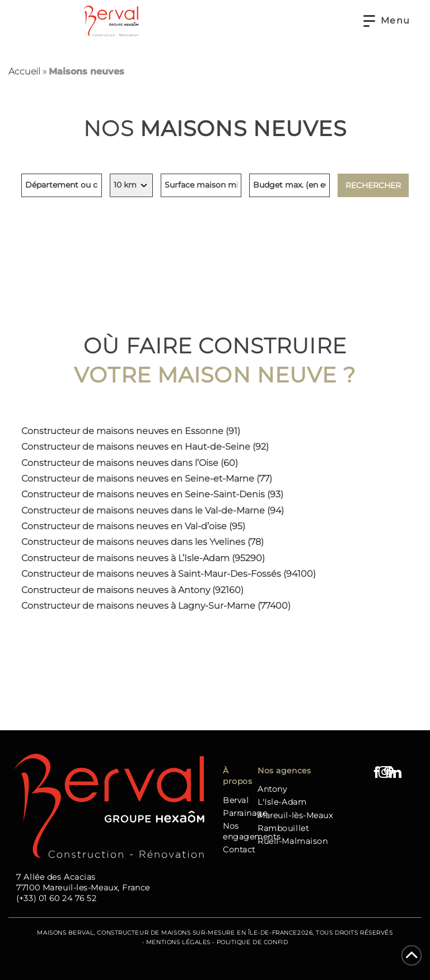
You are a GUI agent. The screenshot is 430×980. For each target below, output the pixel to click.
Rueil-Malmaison (293, 841)
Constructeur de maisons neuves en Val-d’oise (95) (133, 526)
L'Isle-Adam (282, 802)
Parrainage (245, 813)
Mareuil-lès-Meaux (295, 815)
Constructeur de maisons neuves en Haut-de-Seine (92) (145, 447)
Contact (239, 850)
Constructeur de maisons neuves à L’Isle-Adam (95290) (143, 558)
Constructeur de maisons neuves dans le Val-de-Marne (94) (153, 510)
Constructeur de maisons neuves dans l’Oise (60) (130, 463)
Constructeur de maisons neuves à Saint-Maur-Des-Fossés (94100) (169, 574)
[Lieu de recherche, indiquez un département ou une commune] (62, 185)
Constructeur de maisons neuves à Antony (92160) (132, 590)
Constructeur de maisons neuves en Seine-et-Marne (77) (147, 479)
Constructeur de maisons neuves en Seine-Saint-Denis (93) (152, 494)
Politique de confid (253, 942)
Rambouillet (283, 828)
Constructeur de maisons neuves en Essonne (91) (131, 431)
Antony (272, 789)
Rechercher (373, 185)
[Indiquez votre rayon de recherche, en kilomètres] (131, 185)
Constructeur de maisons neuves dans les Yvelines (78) (142, 542)
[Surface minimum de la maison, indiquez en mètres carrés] (201, 185)
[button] (387, 21)
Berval (236, 800)
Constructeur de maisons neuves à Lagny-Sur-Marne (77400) (156, 606)
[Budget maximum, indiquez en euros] (289, 185)
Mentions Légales (178, 942)
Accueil (24, 71)
